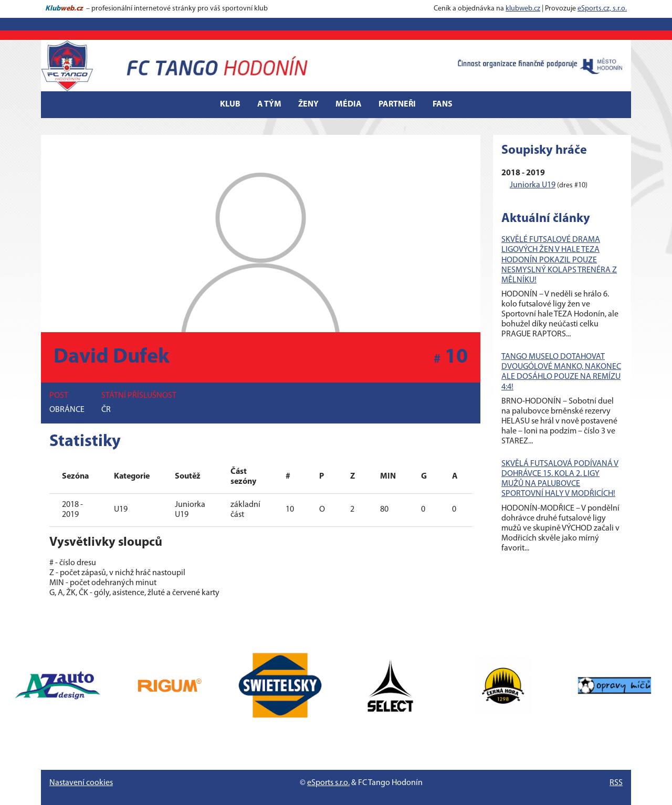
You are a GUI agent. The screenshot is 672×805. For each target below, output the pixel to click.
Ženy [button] (308, 104)
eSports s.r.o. (328, 783)
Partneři (397, 104)
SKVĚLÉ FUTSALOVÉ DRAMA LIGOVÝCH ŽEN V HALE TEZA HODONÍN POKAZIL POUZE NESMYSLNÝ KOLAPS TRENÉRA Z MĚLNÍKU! (559, 260)
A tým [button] (269, 104)
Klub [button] (230, 104)
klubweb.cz (523, 9)
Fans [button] (443, 104)
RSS (616, 783)
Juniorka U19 (533, 185)
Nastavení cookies (81, 783)
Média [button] (349, 104)
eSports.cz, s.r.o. (602, 9)
